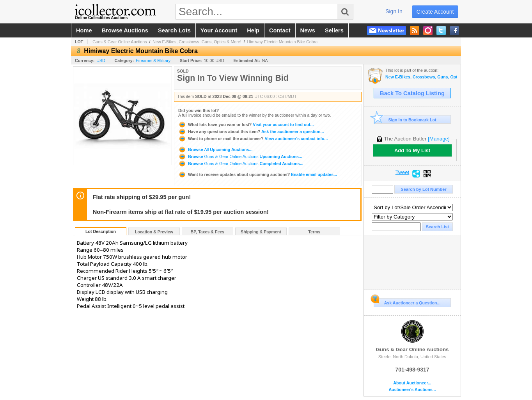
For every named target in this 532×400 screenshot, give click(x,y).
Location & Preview (154, 232)
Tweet (403, 172)
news (308, 30)
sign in (394, 11)
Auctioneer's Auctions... (412, 390)
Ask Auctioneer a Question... (407, 302)
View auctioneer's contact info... (253, 139)
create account (435, 12)
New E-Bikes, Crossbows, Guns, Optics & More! (197, 42)
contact (280, 30)
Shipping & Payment (261, 232)
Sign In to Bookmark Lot (405, 120)
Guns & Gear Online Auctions (120, 42)
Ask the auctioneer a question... (251, 132)
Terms (314, 232)
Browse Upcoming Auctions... (215, 149)
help (253, 30)
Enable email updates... (258, 174)
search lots (174, 30)
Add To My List (412, 150)
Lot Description (101, 231)
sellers (334, 30)
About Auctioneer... (412, 383)
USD (101, 60)
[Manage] (439, 139)
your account (219, 30)
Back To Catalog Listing (412, 93)
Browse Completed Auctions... (241, 164)
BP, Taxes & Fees (208, 232)
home (84, 30)
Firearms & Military (153, 60)
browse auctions (125, 30)
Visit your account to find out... (246, 124)
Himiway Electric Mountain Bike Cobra (283, 42)
